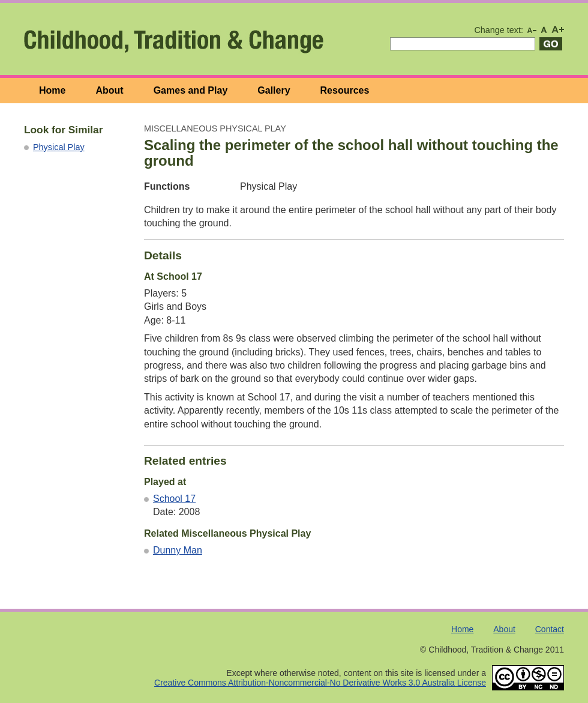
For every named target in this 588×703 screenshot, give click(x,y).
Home (52, 90)
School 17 (174, 499)
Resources (345, 90)
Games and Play (191, 90)
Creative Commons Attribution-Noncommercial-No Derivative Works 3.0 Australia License (320, 683)
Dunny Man (178, 550)
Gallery (274, 90)
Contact (550, 629)
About (109, 90)
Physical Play (59, 147)
